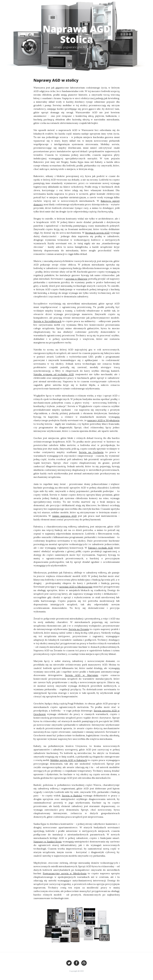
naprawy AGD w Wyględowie (103, 420)
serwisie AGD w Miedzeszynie (76, 587)
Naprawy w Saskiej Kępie (48, 842)
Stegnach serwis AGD (97, 233)
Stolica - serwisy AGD (26, 4)
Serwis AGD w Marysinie (82, 675)
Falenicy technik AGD (101, 548)
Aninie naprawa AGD (64, 516)
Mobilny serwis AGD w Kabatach (69, 760)
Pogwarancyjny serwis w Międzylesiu (65, 873)
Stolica (122, 4)
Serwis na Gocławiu (91, 452)
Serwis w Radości (72, 796)
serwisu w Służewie (77, 279)
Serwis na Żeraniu (79, 629)
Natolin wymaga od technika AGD (54, 374)
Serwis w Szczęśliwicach (47, 321)
